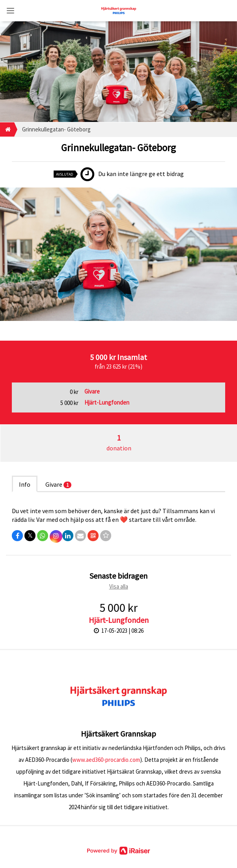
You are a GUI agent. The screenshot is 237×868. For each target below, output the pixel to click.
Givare (58, 484)
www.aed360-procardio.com (106, 760)
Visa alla (119, 586)
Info (25, 484)
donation (119, 442)
